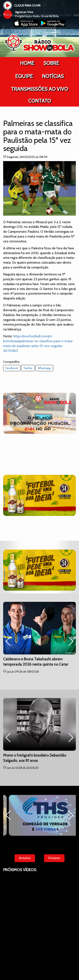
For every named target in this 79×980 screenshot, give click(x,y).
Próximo (54, 858)
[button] (71, 413)
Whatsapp (44, 368)
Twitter (28, 368)
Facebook (12, 368)
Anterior (25, 858)
